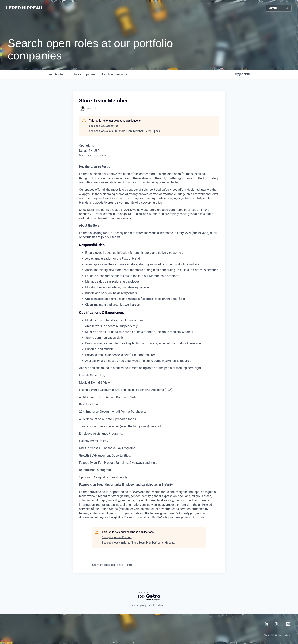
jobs (55, 74)
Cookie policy (156, 606)
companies (82, 74)
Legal (287, 635)
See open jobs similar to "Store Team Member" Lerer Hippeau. (126, 131)
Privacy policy (139, 606)
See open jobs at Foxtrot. (104, 126)
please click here (192, 517)
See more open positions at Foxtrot (113, 565)
